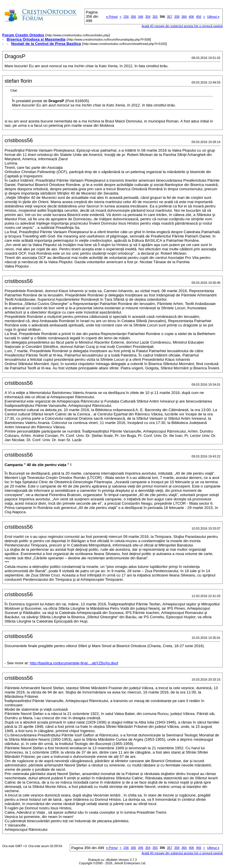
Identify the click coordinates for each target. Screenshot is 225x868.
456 (198, 17)
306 (133, 17)
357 (170, 17)
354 (148, 17)
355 (155, 17)
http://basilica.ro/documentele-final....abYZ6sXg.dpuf (74, 663)
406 (191, 17)
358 (177, 17)
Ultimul (213, 17)
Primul (112, 17)
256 (126, 17)
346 (141, 17)
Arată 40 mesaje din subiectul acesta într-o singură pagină (182, 26)
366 (184, 17)
